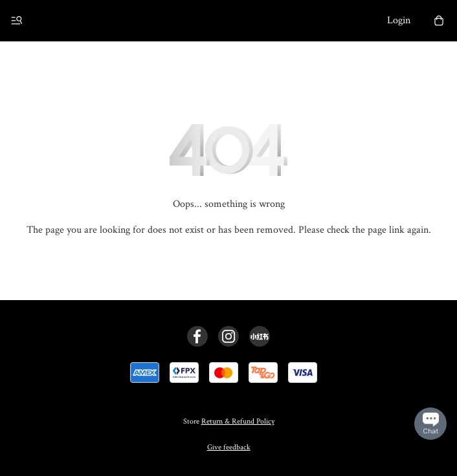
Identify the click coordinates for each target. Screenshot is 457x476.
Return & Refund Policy (238, 421)
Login (399, 20)
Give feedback (229, 447)
